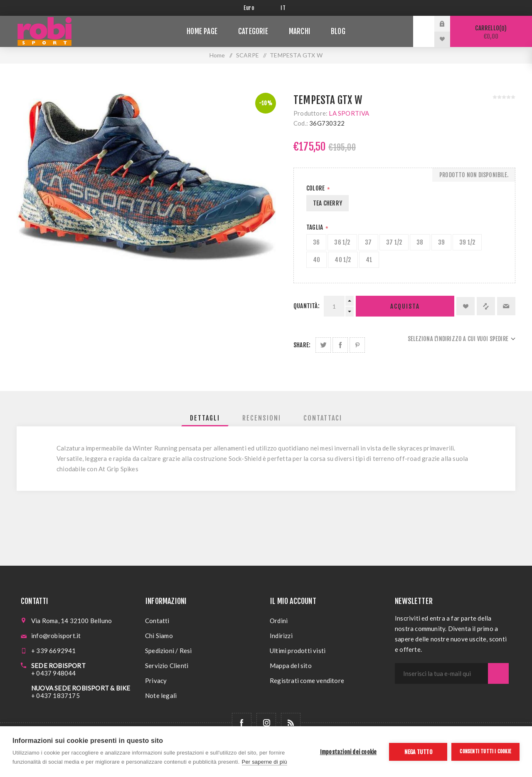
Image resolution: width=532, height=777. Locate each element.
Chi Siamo (159, 636)
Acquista (405, 306)
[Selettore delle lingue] (284, 8)
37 (368, 242)
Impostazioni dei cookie (349, 752)
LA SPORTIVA (349, 113)
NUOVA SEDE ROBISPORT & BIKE (81, 688)
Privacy (156, 680)
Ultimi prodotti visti (298, 651)
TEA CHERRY (328, 203)
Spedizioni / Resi (168, 651)
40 (316, 260)
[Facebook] (242, 723)
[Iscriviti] (441, 673)
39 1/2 (467, 242)
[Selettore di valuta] (256, 8)
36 (316, 242)
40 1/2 (343, 260)
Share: (302, 345)
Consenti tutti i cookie (485, 751)
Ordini (279, 621)
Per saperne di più (265, 762)
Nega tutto (418, 752)
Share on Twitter (323, 345)
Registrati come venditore (307, 680)
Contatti (157, 621)
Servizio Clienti (167, 666)
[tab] (205, 418)
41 (369, 260)
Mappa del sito (291, 666)
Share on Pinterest (357, 345)
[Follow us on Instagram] (266, 723)
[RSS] (291, 723)
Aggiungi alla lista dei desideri (465, 306)
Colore (316, 188)
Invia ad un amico (506, 306)
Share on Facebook (340, 345)
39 (441, 242)
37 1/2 (394, 242)
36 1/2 (342, 242)
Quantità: (307, 306)
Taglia (315, 227)
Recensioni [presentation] (262, 418)
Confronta (486, 306)
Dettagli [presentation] (205, 418)
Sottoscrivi (498, 673)
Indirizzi (281, 636)
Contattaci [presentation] (323, 418)
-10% (266, 103)
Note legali (161, 695)
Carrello (491, 32)
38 (420, 242)
